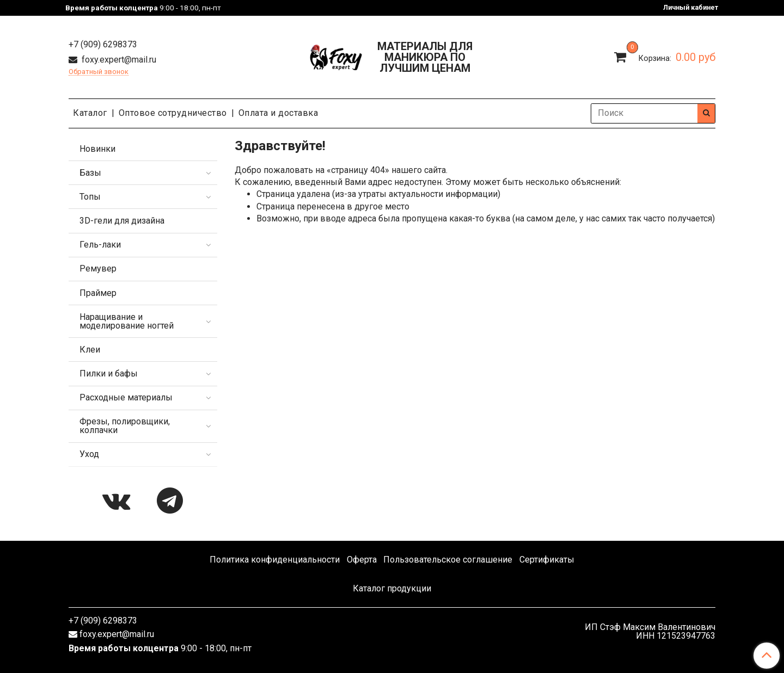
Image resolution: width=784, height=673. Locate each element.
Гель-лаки (100, 245)
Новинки (97, 149)
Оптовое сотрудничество (173, 113)
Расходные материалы (126, 397)
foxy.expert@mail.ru (118, 60)
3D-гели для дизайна (122, 221)
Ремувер (98, 268)
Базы (90, 173)
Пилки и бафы (109, 373)
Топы (90, 197)
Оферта (362, 560)
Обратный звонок (99, 72)
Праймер (98, 293)
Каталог (90, 113)
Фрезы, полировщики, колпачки (125, 426)
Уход (89, 454)
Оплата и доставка (278, 113)
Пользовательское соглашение (448, 560)
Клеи (90, 350)
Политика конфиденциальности (275, 560)
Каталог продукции (392, 588)
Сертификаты (547, 560)
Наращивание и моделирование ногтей (127, 321)
